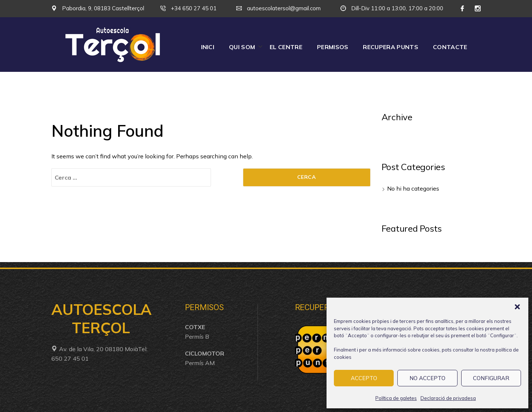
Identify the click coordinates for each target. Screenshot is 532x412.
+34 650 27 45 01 (188, 8)
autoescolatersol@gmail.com (278, 8)
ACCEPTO (364, 378)
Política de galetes (396, 398)
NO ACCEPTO (427, 378)
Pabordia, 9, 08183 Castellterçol (98, 8)
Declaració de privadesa (448, 398)
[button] (517, 307)
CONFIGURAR (491, 378)
